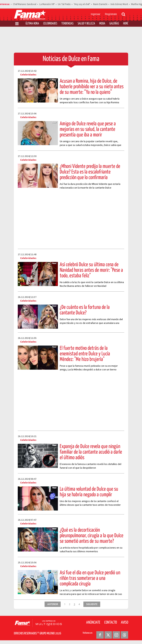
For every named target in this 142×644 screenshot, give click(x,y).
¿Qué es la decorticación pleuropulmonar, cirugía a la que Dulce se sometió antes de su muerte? (92, 536)
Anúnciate (93, 622)
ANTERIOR (53, 604)
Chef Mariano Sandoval (25, 4)
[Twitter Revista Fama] (108, 635)
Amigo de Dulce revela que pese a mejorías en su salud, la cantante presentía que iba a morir (88, 129)
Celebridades (50, 24)
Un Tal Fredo (64, 4)
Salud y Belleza (86, 24)
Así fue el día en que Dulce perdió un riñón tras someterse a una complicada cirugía (90, 578)
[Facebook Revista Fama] (100, 635)
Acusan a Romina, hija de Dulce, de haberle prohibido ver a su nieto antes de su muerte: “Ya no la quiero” (92, 87)
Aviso (125, 622)
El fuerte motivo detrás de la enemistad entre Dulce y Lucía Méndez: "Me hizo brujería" (85, 354)
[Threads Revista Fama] (124, 635)
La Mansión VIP (47, 4)
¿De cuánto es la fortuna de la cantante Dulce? (85, 310)
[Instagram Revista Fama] (116, 635)
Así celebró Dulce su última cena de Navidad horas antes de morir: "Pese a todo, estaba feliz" (91, 270)
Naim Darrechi (100, 4)
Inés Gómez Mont (119, 4)
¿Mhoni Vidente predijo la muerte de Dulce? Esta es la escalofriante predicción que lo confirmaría (90, 172)
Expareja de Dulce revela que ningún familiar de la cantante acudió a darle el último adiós (91, 452)
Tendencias (67, 24)
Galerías (114, 24)
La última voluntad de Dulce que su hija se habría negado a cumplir (89, 492)
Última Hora (32, 24)
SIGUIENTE (92, 604)
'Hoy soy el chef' (82, 4)
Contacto (111, 622)
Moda (102, 24)
